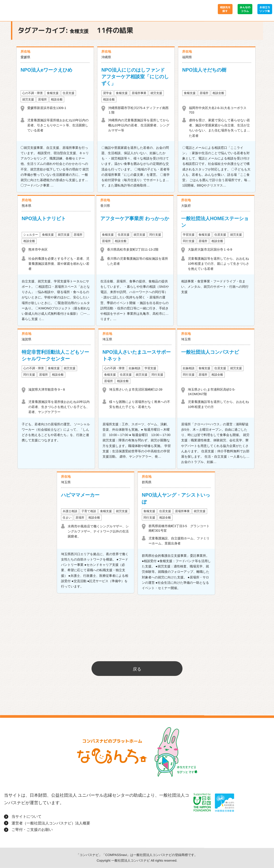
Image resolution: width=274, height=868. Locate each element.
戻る (137, 669)
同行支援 (155, 235)
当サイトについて (26, 816)
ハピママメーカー (80, 495)
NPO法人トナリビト (44, 219)
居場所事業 (139, 93)
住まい (67, 517)
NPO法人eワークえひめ (46, 70)
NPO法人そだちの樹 (204, 70)
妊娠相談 (135, 368)
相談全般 (57, 99)
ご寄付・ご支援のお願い (32, 830)
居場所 (42, 99)
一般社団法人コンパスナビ (210, 352)
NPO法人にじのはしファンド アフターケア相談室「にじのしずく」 (136, 77)
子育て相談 (89, 511)
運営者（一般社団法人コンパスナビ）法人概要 (51, 823)
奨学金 (107, 93)
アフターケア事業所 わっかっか (135, 219)
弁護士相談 (70, 511)
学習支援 (189, 235)
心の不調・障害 (33, 93)
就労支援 (28, 99)
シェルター (31, 235)
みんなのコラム (245, 9)
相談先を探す (225, 9)
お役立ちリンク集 (265, 9)
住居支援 (68, 93)
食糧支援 (53, 93)
